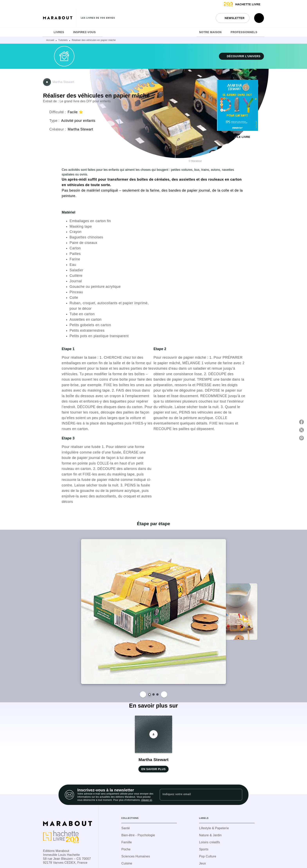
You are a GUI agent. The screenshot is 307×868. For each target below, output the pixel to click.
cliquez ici (147, 800)
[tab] (47, 32)
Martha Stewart (63, 82)
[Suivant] (164, 694)
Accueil (50, 40)
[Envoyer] (237, 795)
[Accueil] (60, 18)
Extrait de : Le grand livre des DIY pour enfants (77, 101)
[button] (233, 18)
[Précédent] (143, 694)
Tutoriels (63, 40)
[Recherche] (259, 18)
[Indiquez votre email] (196, 795)
